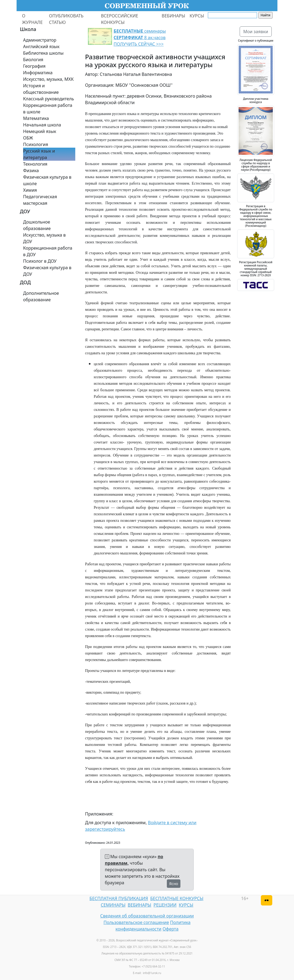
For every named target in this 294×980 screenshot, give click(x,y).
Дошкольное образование (37, 225)
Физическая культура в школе (47, 180)
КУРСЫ (197, 16)
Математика (36, 118)
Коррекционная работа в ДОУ (48, 251)
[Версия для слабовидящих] (267, 900)
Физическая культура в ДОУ (47, 271)
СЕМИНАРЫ (113, 905)
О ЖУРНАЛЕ (32, 19)
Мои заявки (256, 32)
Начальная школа (42, 125)
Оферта (171, 929)
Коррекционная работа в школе (48, 108)
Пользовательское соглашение (136, 922)
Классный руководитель (49, 99)
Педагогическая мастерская (40, 200)
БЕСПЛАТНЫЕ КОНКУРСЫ (177, 898)
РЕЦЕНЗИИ (165, 905)
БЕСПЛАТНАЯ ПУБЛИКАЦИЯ (119, 898)
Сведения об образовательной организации (147, 916)
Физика (31, 170)
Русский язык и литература (39, 154)
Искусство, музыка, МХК (48, 79)
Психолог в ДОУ (40, 261)
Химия (30, 190)
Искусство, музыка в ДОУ (44, 238)
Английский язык (41, 46)
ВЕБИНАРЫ (173, 16)
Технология (35, 164)
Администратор (40, 40)
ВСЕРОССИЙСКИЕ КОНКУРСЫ (119, 19)
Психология (36, 144)
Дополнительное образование (41, 296)
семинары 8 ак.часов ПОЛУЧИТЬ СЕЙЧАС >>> (140, 38)
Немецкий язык (40, 131)
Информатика (38, 73)
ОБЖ (28, 138)
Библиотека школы (43, 53)
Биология (33, 60)
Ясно (174, 884)
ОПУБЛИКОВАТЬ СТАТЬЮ (66, 19)
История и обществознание (41, 89)
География (34, 66)
